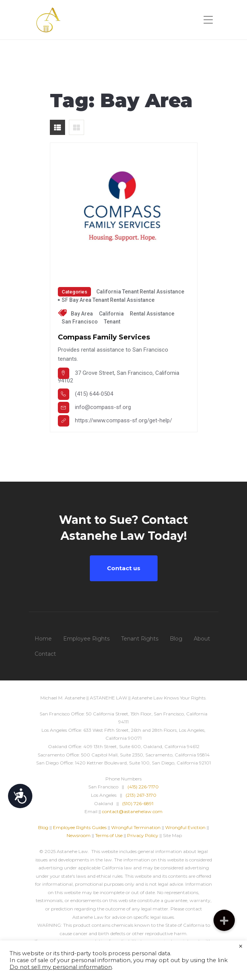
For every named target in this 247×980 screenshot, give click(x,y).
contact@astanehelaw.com (132, 811)
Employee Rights (86, 639)
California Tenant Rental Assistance (140, 292)
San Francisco (80, 322)
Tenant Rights (140, 639)
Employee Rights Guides (80, 827)
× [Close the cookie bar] (241, 947)
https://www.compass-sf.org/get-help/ (123, 420)
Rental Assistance (152, 314)
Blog (176, 639)
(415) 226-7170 (143, 787)
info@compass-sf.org (103, 407)
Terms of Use (109, 835)
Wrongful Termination (136, 827)
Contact (45, 654)
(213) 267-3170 (141, 795)
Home (43, 639)
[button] (224, 920)
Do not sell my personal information (61, 967)
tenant (112, 322)
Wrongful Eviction (185, 827)
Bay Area (82, 314)
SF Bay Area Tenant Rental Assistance (108, 300)
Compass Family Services (104, 337)
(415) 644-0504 (94, 394)
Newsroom (79, 835)
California (111, 314)
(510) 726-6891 (138, 803)
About (202, 639)
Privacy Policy (143, 835)
